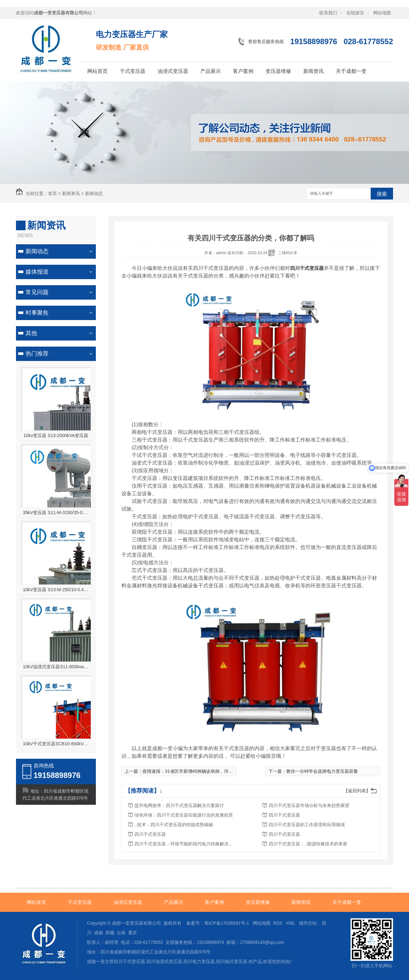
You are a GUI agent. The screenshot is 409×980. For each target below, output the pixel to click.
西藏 (110, 933)
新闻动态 (94, 193)
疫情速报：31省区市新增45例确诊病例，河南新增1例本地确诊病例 (209, 771)
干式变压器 (133, 71)
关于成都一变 (351, 71)
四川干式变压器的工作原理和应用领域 (307, 825)
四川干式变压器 (284, 815)
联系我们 (328, 13)
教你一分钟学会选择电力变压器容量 (322, 771)
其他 (31, 333)
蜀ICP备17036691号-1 (227, 923)
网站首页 (97, 71)
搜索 (382, 194)
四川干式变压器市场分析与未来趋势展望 (309, 805)
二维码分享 (288, 253)
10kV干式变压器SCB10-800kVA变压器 (56, 744)
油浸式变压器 (173, 71)
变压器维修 (278, 71)
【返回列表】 (357, 791)
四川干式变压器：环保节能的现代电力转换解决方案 (186, 844)
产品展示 (211, 71)
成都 (98, 933)
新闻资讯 (313, 71)
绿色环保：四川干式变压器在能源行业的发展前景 (184, 815)
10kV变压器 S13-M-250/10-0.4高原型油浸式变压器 (56, 590)
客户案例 (243, 71)
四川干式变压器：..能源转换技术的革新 (308, 844)
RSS (278, 923)
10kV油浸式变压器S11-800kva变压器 (56, 667)
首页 (52, 193)
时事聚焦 (37, 313)
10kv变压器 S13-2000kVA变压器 (56, 435)
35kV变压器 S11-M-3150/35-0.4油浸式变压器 (56, 513)
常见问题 (37, 292)
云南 (121, 933)
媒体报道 (37, 272)
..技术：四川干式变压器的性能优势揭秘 (174, 825)
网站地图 (382, 13)
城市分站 (308, 923)
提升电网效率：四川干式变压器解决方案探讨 (179, 805)
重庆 (133, 933)
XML (291, 923)
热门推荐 (37, 354)
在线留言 (355, 13)
